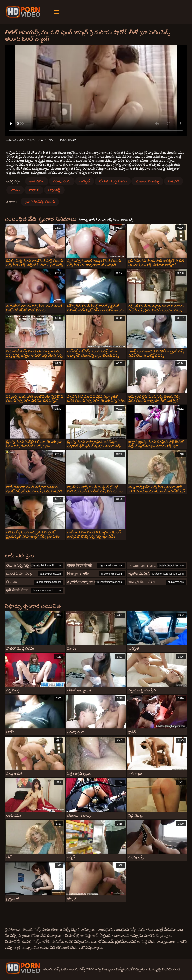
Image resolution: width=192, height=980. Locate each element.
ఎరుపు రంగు (62, 181)
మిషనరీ (174, 181)
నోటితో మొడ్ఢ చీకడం (113, 181)
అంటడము (37, 181)
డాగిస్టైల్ (85, 181)
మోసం (15, 190)
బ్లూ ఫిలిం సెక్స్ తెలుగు (40, 202)
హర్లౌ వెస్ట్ (54, 190)
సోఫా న (34, 190)
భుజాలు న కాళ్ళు (148, 181)
